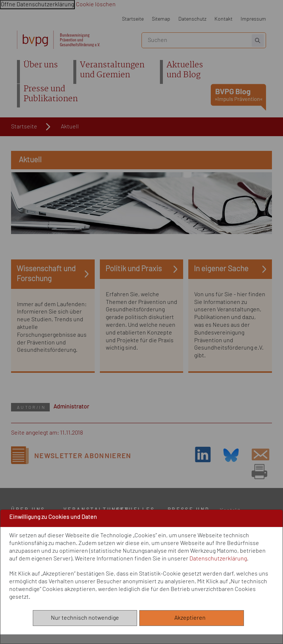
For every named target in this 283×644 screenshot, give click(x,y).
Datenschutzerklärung (218, 559)
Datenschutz (192, 19)
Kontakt (223, 19)
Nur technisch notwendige (85, 618)
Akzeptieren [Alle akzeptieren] (192, 618)
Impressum (253, 19)
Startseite (133, 19)
